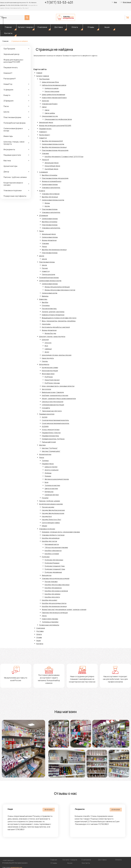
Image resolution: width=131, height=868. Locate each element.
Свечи (44, 107)
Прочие (45, 268)
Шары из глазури (51, 467)
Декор (6, 172)
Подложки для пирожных (54, 560)
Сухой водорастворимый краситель (55, 420)
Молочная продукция (50, 371)
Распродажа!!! (10, 79)
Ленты (44, 616)
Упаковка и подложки (13, 190)
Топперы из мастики (52, 485)
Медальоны (49, 492)
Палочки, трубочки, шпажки (15, 177)
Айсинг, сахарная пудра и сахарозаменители (59, 398)
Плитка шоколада (48, 274)
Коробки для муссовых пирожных (57, 585)
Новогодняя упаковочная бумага (54, 98)
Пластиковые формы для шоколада (55, 150)
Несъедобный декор (52, 166)
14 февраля (8, 90)
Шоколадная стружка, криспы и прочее (57, 355)
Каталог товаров (25, 27)
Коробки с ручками (52, 554)
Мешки (44, 526)
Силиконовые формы (50, 184)
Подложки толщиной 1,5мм (55, 566)
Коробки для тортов (49, 541)
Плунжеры (46, 305)
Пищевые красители (12, 155)
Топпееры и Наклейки (50, 622)
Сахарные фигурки (52, 495)
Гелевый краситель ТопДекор (53, 439)
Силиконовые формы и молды (13, 130)
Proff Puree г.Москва (52, 383)
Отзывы (91, 27)
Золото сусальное (52, 470)
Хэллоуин (45, 101)
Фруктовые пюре (48, 374)
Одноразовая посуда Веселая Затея (58, 119)
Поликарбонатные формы (15, 123)
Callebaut (48, 349)
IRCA (46, 346)
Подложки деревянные (53, 572)
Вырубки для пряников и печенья (54, 147)
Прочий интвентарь (49, 309)
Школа (6, 112)
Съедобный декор (51, 169)
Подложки (46, 557)
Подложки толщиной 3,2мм (55, 569)
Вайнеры (45, 296)
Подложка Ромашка (52, 563)
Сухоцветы (46, 408)
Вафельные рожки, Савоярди (53, 392)
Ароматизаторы (10, 166)
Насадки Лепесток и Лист (51, 519)
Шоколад (45, 340)
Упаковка (45, 153)
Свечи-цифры (50, 113)
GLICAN (45, 417)
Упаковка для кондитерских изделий (56, 578)
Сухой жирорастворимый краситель (56, 423)
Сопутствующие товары (51, 523)
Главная (8, 27)
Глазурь (45, 361)
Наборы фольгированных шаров (54, 85)
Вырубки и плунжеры (50, 175)
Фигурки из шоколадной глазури (57, 479)
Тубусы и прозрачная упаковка (56, 547)
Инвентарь (8, 136)
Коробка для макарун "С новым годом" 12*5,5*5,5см (64, 157)
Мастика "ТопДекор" (50, 448)
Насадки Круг (47, 516)
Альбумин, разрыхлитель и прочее (55, 395)
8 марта (7, 95)
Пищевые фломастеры (50, 436)
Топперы (45, 461)
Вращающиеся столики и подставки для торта (59, 318)
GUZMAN (45, 426)
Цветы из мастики (51, 488)
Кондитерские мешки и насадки (13, 184)
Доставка (59, 27)
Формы (47, 203)
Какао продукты (48, 358)
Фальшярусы (47, 575)
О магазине (42, 27)
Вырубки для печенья (50, 197)
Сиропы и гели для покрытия (53, 402)
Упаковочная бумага (50, 104)
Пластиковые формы (12, 117)
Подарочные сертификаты (15, 196)
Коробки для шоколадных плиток (54, 603)
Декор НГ (45, 160)
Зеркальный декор (11, 54)
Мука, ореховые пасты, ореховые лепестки (58, 386)
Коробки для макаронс (53, 588)
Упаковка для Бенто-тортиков (53, 535)
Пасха (6, 106)
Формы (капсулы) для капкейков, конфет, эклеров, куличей (64, 609)
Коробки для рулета (52, 597)
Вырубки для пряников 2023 (52, 141)
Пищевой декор (48, 464)
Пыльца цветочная (49, 442)
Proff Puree (49, 377)
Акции (107, 27)
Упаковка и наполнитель (51, 188)
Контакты (8, 33)
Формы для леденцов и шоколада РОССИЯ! (13, 61)
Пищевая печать (11, 67)
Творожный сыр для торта (52, 411)
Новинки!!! (8, 73)
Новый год (46, 271)
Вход (115, 2)
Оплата (75, 27)
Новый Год (8, 84)
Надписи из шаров (51, 88)
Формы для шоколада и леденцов (57, 287)
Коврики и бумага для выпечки (53, 315)
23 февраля (8, 101)
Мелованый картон (52, 544)
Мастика (7, 161)
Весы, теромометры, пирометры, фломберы (59, 321)
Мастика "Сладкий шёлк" (51, 451)
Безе (47, 482)
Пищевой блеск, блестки (51, 433)
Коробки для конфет (50, 600)
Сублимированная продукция (53, 405)
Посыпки (45, 498)
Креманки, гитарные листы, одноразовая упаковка (61, 532)
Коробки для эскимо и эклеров (56, 591)
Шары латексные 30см (50, 82)
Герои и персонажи (52, 91)
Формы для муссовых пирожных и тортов (60, 290)
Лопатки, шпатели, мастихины (53, 312)
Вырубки (45, 302)
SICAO (47, 352)
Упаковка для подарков (51, 194)
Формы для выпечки (49, 240)
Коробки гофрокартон (53, 551)
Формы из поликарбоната (52, 181)
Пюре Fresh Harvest (52, 380)
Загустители (46, 389)
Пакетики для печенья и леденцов (55, 613)
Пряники (48, 476)
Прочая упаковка (51, 582)
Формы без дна (50, 333)
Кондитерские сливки (50, 367)
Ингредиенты (9, 149)
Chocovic (48, 343)
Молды (47, 206)
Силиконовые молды (50, 293)
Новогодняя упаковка (50, 619)
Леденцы (48, 473)
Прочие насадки (48, 507)
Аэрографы (46, 324)
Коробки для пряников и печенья (54, 606)
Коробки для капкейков (51, 538)
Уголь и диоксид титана (51, 430)
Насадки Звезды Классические (53, 510)
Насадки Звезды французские (53, 513)
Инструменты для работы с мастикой (56, 327)
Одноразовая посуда (50, 116)
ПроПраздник (9, 49)
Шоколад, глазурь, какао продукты (14, 143)
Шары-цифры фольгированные (53, 94)
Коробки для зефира (52, 594)
